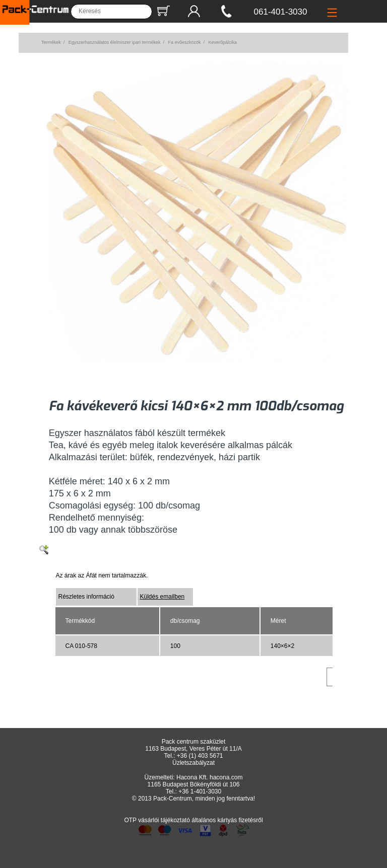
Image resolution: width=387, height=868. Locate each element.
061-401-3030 (281, 12)
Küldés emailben (163, 597)
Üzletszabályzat (193, 763)
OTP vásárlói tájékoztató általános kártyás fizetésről (193, 820)
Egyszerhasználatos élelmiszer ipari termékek (115, 42)
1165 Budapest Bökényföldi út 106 (194, 784)
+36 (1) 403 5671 (200, 756)
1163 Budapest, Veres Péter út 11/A (193, 749)
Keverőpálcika (222, 42)
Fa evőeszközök (184, 42)
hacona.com (226, 777)
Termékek (51, 42)
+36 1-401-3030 (200, 791)
